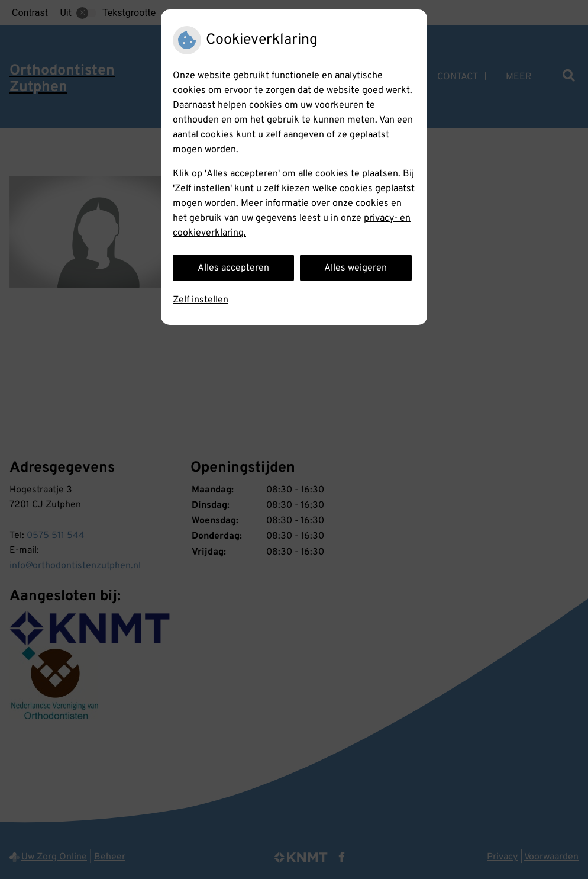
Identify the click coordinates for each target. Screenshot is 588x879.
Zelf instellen (201, 300)
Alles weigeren (356, 268)
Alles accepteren (233, 268)
